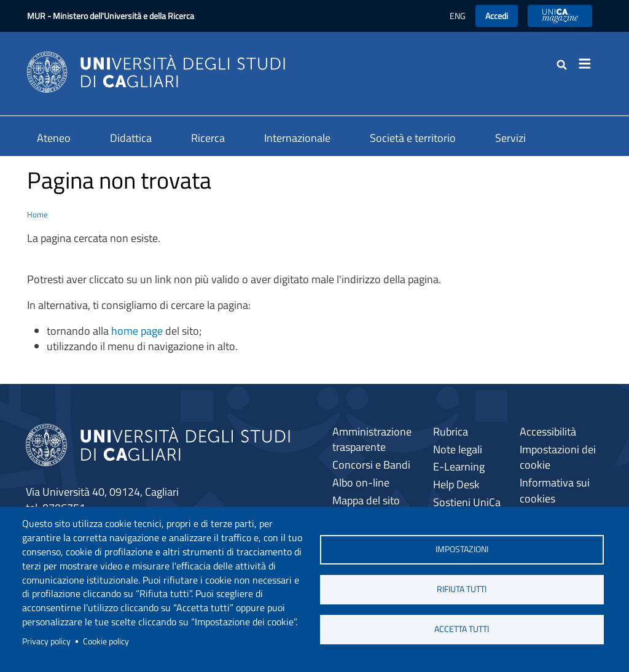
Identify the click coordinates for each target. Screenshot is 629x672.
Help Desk (456, 484)
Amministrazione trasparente (372, 440)
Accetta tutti (462, 629)
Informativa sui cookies (555, 490)
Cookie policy (106, 641)
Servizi (510, 138)
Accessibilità (548, 432)
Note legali (458, 449)
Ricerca (208, 138)
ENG (458, 16)
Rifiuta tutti (462, 589)
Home (37, 214)
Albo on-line (361, 483)
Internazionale (297, 138)
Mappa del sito (366, 500)
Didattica (131, 138)
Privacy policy (46, 641)
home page (137, 331)
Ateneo (54, 138)
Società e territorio (413, 138)
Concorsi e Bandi (371, 465)
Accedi (497, 16)
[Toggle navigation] (588, 64)
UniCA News (560, 16)
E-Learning (459, 467)
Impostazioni (462, 549)
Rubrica (451, 432)
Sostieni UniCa (467, 502)
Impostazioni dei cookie (558, 457)
